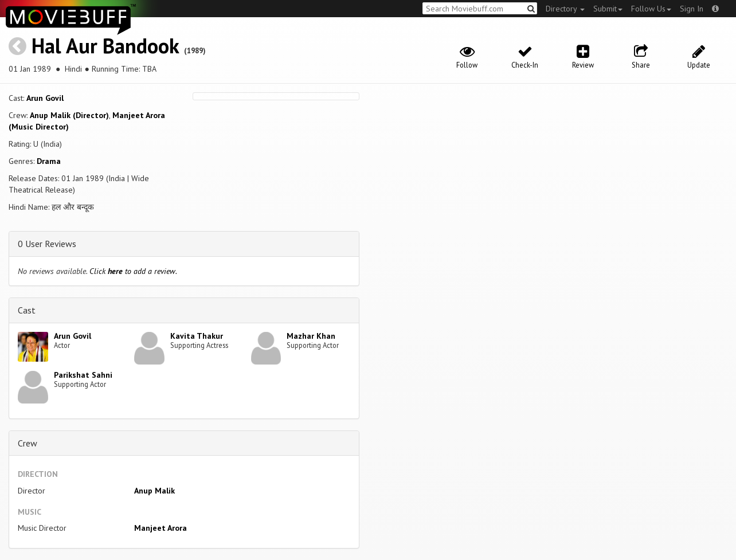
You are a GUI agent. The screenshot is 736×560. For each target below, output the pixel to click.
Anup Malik (154, 491)
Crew (28, 443)
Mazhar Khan (311, 336)
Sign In (692, 9)
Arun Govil (45, 98)
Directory (565, 9)
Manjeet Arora (160, 528)
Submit (608, 9)
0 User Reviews (47, 244)
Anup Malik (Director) (69, 115)
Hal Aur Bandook (105, 46)
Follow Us (651, 9)
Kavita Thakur (197, 336)
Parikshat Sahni (83, 375)
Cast (27, 310)
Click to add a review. (133, 271)
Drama (49, 161)
